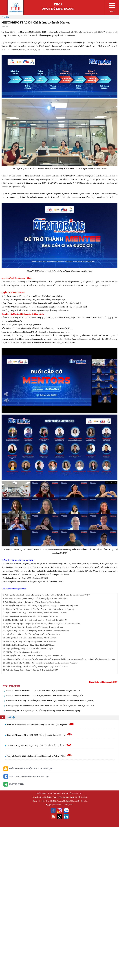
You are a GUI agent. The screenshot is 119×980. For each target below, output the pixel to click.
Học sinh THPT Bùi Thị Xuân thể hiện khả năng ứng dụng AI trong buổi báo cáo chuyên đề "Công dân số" (50, 701)
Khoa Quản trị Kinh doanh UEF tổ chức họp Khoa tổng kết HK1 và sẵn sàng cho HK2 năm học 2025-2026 (50, 706)
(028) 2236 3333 (55, 805)
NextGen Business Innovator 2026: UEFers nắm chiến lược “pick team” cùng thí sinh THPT (44, 691)
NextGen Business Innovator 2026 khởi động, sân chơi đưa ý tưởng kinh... (40, 725)
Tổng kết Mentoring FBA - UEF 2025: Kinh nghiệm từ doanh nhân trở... (39, 735)
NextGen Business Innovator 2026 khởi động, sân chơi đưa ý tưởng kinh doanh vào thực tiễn (45, 696)
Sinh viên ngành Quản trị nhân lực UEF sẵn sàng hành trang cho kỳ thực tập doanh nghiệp (43, 711)
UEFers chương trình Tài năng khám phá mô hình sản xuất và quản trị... (39, 745)
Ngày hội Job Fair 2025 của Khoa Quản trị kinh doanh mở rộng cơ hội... (39, 756)
